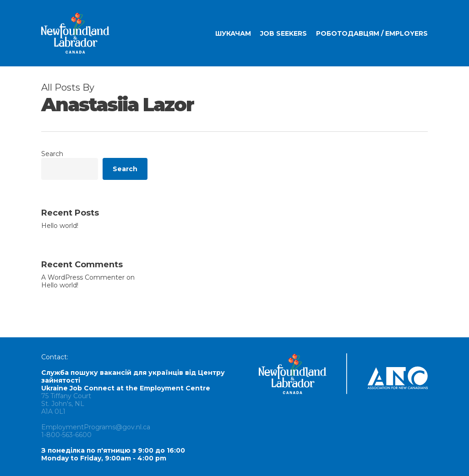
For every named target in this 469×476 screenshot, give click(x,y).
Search (52, 154)
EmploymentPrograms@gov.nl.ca (96, 427)
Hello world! (60, 226)
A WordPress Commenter (83, 277)
